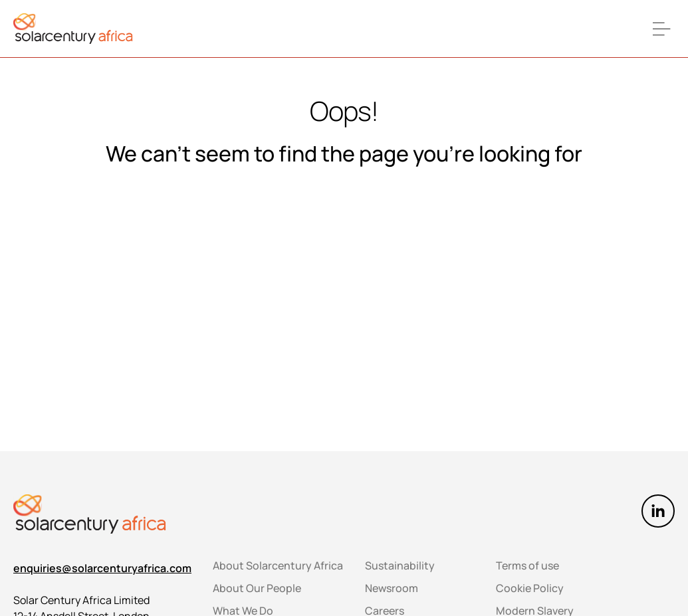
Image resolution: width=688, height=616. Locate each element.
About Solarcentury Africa (278, 565)
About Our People (257, 588)
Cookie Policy (530, 588)
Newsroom (392, 588)
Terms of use (527, 565)
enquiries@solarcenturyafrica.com (102, 568)
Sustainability (400, 565)
